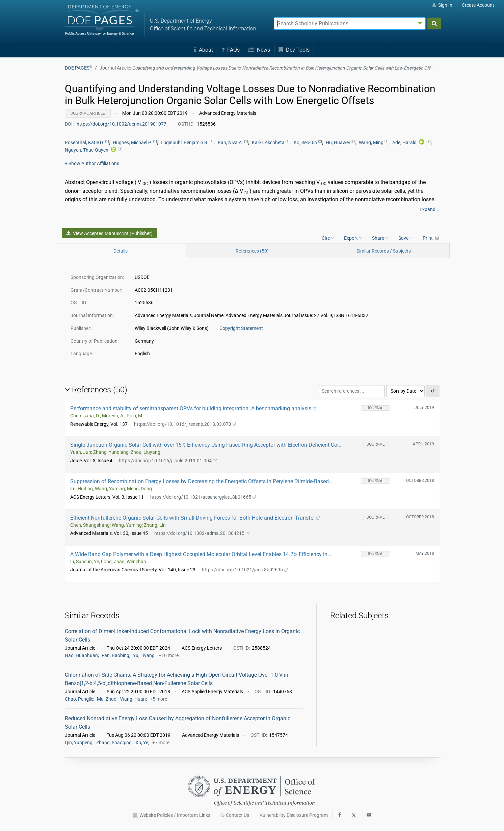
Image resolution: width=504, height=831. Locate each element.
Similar (384, 251)
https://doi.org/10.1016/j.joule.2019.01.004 (168, 461)
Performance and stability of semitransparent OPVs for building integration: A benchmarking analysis (193, 408)
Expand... (430, 209)
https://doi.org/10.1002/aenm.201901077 (122, 124)
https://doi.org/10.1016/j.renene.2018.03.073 (185, 424)
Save (405, 238)
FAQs (231, 50)
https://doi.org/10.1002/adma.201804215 (202, 533)
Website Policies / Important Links (171, 815)
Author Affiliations (92, 163)
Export (353, 238)
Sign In (442, 5)
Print (431, 238)
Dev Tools (294, 50)
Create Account (478, 5)
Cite (328, 238)
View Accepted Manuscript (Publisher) (110, 233)
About (204, 50)
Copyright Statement (241, 328)
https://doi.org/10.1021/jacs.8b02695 (245, 570)
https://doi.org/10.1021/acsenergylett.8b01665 (203, 497)
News (259, 50)
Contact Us (234, 815)
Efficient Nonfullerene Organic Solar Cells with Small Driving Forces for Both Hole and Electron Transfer (195, 518)
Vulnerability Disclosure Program (294, 815)
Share (380, 238)
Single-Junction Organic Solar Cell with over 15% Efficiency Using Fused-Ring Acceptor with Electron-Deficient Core (206, 445)
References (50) (252, 251)
